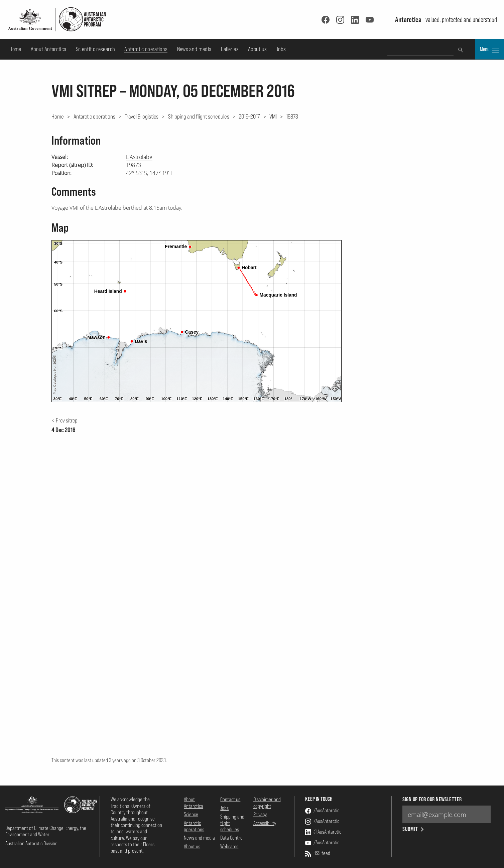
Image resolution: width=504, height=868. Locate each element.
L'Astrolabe (139, 157)
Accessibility (265, 823)
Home (15, 49)
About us (258, 49)
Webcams (229, 846)
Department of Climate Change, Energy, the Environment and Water (46, 831)
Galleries (230, 49)
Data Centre (231, 838)
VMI (273, 116)
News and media (194, 49)
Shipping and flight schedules (199, 116)
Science (191, 814)
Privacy (260, 814)
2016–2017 (249, 116)
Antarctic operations (146, 49)
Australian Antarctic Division (31, 843)
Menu (490, 50)
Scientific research (96, 49)
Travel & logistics (142, 116)
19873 (292, 116)
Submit (414, 829)
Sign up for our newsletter (432, 799)
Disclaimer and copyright (267, 802)
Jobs (281, 49)
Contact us (230, 799)
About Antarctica (49, 49)
